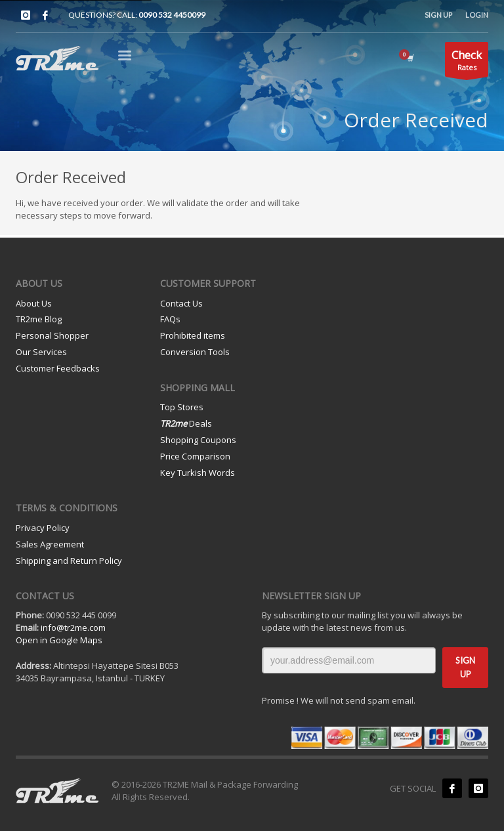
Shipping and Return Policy (69, 561)
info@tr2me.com (73, 628)
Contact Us (181, 303)
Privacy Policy (43, 528)
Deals (186, 423)
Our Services (41, 352)
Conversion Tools (195, 352)
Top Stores (182, 407)
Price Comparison (195, 456)
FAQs (170, 319)
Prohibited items (193, 335)
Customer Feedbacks (58, 368)
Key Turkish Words (198, 473)
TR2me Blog (39, 319)
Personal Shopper (52, 335)
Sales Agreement (50, 544)
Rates (467, 62)
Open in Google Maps (59, 640)
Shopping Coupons (198, 440)
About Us (34, 303)
